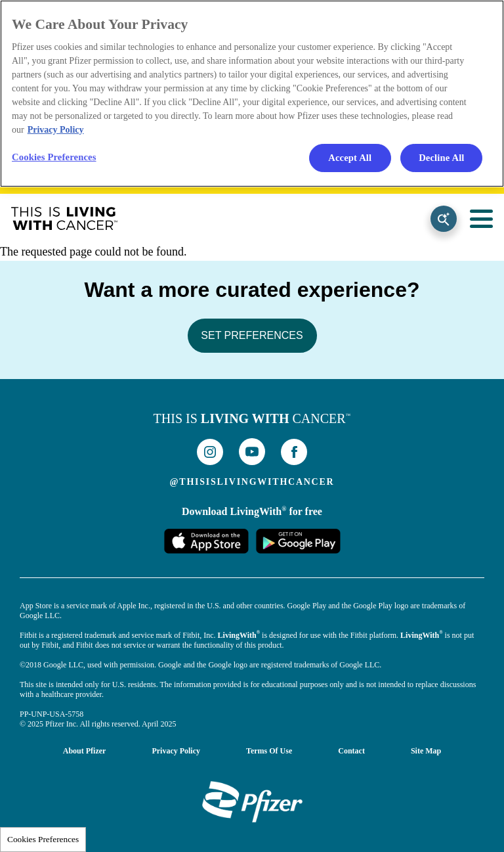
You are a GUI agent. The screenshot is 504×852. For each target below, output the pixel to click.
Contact (351, 751)
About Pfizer (85, 751)
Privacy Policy (176, 751)
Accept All (350, 158)
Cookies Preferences (43, 839)
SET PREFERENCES (252, 335)
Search (444, 219)
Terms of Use (269, 751)
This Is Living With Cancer (64, 219)
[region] (252, 94)
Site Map (426, 751)
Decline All (441, 158)
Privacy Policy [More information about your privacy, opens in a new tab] (56, 130)
